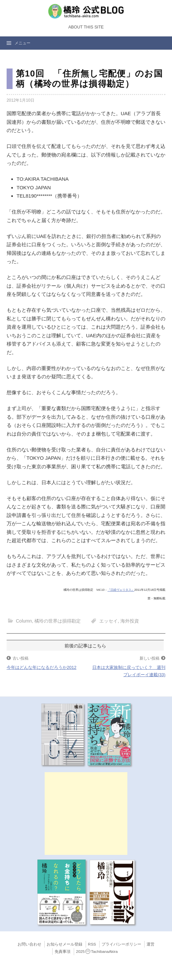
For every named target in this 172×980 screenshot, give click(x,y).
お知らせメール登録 (64, 944)
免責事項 (63, 952)
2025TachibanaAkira (97, 952)
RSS (92, 944)
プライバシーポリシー (121, 944)
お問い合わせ (29, 944)
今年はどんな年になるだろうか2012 (42, 667)
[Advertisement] (86, 814)
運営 (150, 944)
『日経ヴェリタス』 (121, 590)
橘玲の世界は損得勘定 (58, 621)
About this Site (86, 27)
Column (24, 621)
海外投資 (130, 621)
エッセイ (108, 621)
